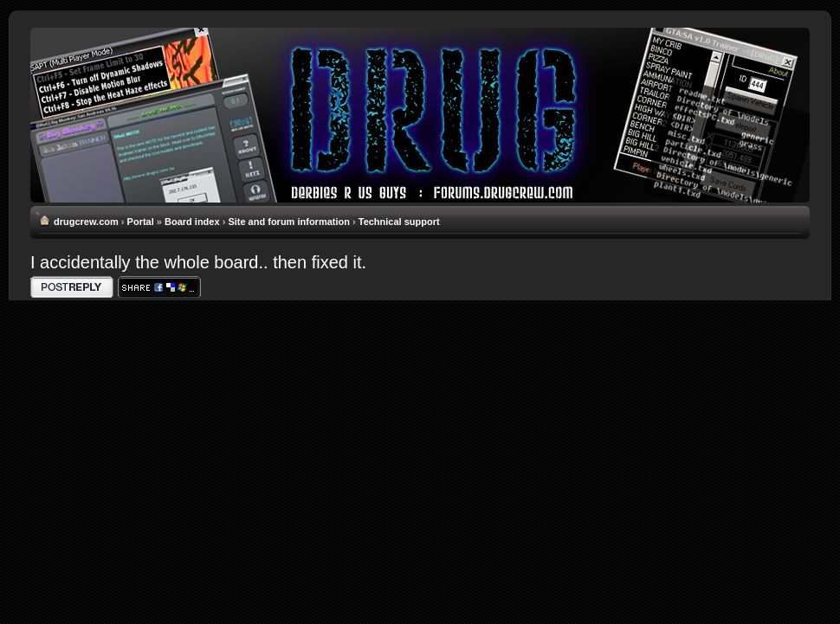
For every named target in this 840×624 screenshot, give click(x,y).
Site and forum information (289, 222)
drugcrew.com (86, 222)
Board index (192, 222)
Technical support (399, 222)
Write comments (72, 287)
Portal (141, 222)
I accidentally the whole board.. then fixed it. (198, 262)
